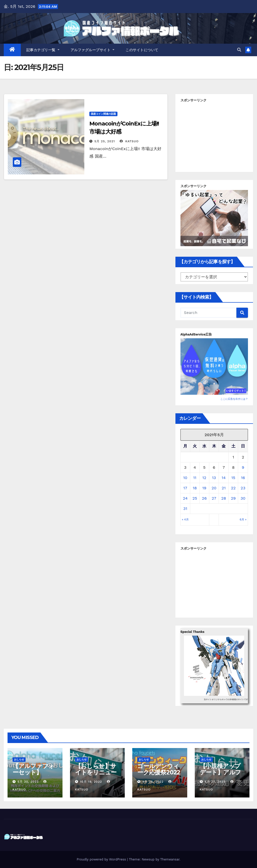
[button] (239, 50)
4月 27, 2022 (215, 782)
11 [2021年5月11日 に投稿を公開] (195, 478)
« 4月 (185, 520)
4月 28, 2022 (153, 782)
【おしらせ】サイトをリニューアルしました (96, 772)
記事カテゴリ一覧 (43, 50)
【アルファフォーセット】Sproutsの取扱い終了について (33, 775)
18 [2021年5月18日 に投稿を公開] (195, 488)
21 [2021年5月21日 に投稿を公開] (224, 488)
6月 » (243, 520)
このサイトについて (142, 50)
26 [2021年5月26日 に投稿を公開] (204, 498)
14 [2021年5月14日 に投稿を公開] (224, 478)
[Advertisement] (218, 136)
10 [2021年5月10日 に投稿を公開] (185, 478)
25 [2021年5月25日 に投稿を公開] (195, 498)
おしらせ (19, 759)
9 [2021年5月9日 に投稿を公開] (243, 467)
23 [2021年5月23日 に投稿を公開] (243, 488)
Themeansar (170, 859)
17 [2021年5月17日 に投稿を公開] (185, 488)
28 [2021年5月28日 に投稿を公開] (224, 498)
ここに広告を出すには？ (234, 399)
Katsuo (129, 141)
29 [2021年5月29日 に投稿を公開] (233, 498)
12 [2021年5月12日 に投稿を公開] (204, 478)
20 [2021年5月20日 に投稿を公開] (214, 488)
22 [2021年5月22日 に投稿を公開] (233, 488)
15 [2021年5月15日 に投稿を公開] (233, 478)
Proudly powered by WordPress (102, 859)
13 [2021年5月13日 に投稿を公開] (214, 478)
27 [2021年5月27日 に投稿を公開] (214, 498)
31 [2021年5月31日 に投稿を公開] (185, 509)
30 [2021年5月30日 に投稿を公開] (243, 498)
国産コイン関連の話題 (103, 114)
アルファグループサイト (93, 50)
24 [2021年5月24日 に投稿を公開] (185, 498)
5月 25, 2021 (105, 141)
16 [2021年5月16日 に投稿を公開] (243, 478)
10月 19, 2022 (91, 782)
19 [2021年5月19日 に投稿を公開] (204, 488)
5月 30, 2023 (28, 782)
